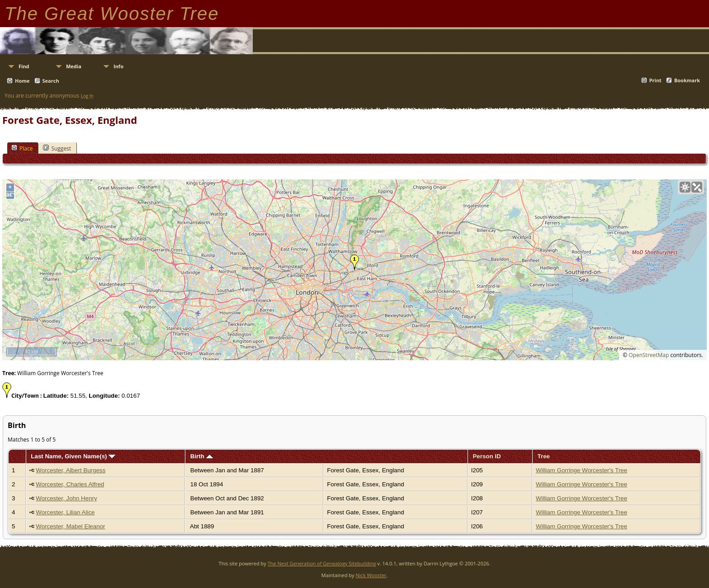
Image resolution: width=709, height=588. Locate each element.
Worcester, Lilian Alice (65, 512)
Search (51, 81)
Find (24, 66)
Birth (202, 456)
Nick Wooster (371, 575)
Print (655, 80)
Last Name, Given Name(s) (73, 456)
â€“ (10, 195)
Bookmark (687, 80)
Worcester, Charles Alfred (70, 484)
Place (22, 148)
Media (74, 66)
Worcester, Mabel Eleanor (70, 526)
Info (118, 66)
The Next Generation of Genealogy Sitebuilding (322, 563)
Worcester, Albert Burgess (71, 470)
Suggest (57, 148)
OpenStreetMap (649, 355)
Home (22, 81)
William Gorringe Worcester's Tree (581, 470)
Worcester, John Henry (66, 498)
